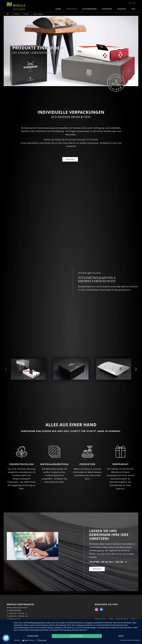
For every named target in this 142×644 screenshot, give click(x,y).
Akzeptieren (77, 636)
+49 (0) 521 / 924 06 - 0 (18, 613)
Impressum (123, 640)
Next (136, 369)
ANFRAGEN (70, 159)
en (134, 3)
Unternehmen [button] (89, 9)
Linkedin (101, 609)
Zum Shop (107, 9)
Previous (6, 369)
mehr (121, 636)
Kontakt (122, 9)
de (130, 3)
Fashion (26, 14)
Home (58, 9)
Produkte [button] (72, 9)
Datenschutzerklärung (134, 640)
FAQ (133, 9)
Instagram (97, 609)
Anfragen (97, 569)
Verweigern (33, 636)
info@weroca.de (13, 619)
